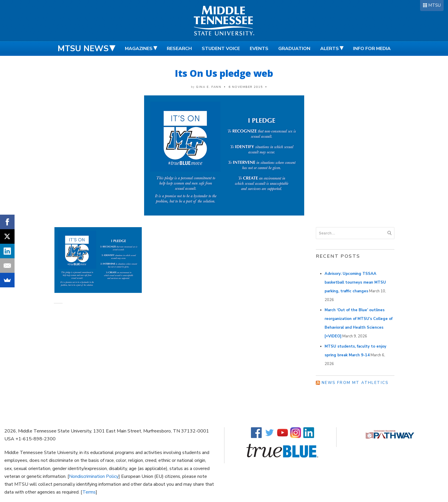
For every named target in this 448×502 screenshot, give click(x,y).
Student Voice (221, 49)
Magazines (139, 49)
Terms (89, 492)
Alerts (330, 49)
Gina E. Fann (209, 87)
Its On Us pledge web (224, 73)
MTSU (434, 5)
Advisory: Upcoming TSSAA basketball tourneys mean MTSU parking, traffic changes (355, 282)
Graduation (294, 49)
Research (179, 49)
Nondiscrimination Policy (94, 476)
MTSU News (83, 49)
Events (259, 49)
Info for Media (372, 49)
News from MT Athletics (355, 383)
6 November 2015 (246, 87)
